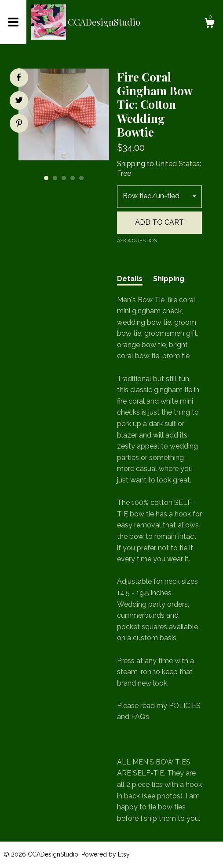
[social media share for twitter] (19, 101)
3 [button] (64, 178)
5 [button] (81, 178)
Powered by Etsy (106, 854)
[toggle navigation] (13, 22)
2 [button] (55, 178)
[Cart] (209, 24)
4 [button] (73, 178)
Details (130, 279)
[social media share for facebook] (18, 78)
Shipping (169, 279)
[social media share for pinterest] (19, 124)
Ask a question (137, 241)
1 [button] (46, 178)
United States (178, 164)
